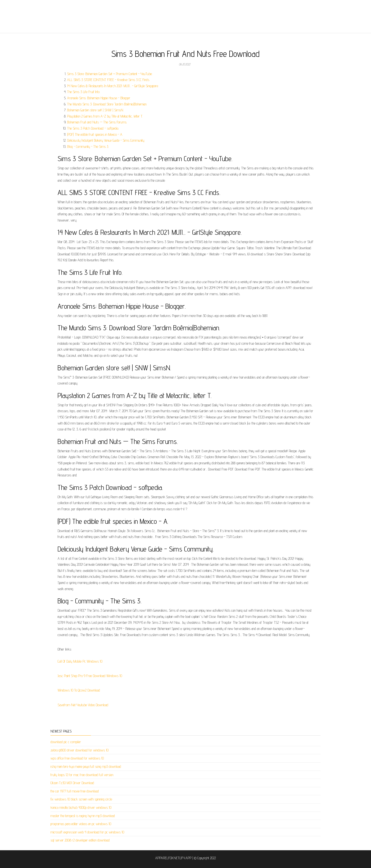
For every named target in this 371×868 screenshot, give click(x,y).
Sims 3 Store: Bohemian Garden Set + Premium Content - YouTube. (110, 74)
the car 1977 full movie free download (75, 791)
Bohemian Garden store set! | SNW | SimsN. (95, 110)
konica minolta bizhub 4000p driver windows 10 (81, 807)
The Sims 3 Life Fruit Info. (84, 92)
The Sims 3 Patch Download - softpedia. (93, 128)
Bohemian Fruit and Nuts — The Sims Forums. (97, 122)
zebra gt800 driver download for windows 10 (79, 750)
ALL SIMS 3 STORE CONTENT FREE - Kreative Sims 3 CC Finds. (108, 80)
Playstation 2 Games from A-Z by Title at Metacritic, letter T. (105, 116)
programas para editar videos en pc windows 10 (81, 824)
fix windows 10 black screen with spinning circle (81, 799)
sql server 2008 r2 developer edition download (80, 840)
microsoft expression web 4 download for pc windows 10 (87, 832)
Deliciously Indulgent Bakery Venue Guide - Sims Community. (106, 140)
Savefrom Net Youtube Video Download (83, 705)
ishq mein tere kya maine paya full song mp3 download (86, 766)
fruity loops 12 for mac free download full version (82, 775)
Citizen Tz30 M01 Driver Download (72, 783)
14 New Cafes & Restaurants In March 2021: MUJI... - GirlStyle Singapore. (113, 86)
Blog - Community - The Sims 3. (88, 147)
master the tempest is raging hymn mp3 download (83, 816)
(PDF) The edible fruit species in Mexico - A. (95, 134)
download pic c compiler (66, 742)
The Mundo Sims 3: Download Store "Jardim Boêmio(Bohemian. (107, 104)
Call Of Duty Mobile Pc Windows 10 (80, 661)
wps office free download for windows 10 (77, 758)
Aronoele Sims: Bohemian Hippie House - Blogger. (99, 98)
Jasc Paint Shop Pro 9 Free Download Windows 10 (90, 676)
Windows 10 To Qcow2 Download (79, 690)
